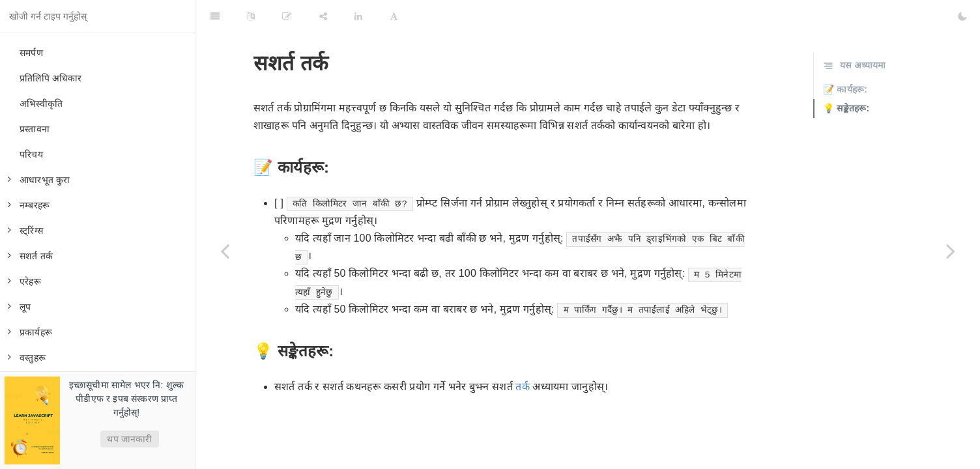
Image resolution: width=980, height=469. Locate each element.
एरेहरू (24, 281)
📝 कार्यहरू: (845, 89)
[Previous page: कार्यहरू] (225, 251)
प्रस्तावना (35, 129)
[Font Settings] (394, 16)
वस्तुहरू (27, 358)
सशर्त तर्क (30, 256)
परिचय (31, 154)
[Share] (323, 16)
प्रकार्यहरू (30, 332)
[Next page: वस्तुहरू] (951, 251)
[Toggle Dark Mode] (962, 16)
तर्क (522, 387)
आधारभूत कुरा (39, 180)
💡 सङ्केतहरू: (846, 108)
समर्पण (31, 53)
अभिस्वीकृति (41, 104)
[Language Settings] (251, 16)
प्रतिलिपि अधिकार (51, 78)
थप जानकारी (129, 439)
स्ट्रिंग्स (25, 231)
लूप (19, 307)
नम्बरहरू (29, 205)
